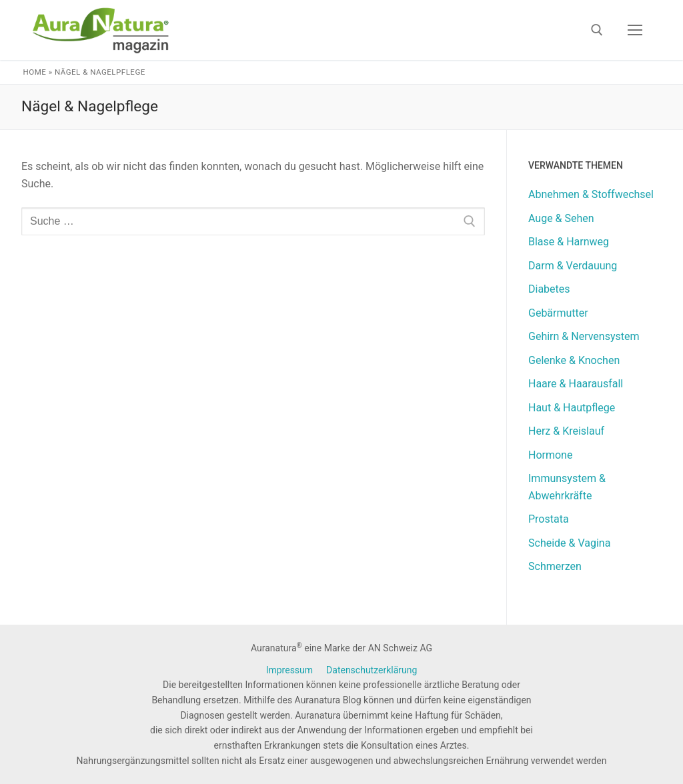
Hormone (550, 455)
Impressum (289, 670)
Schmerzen (555, 566)
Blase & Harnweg (569, 242)
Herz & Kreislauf (566, 431)
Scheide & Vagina (569, 543)
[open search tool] (597, 30)
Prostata (549, 519)
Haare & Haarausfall (576, 384)
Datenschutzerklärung (372, 670)
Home (35, 72)
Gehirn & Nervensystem (584, 336)
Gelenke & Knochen (574, 360)
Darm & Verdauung (573, 266)
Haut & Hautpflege (572, 408)
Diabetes (549, 289)
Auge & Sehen (561, 218)
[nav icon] (635, 30)
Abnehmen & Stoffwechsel (591, 194)
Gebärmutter (558, 313)
